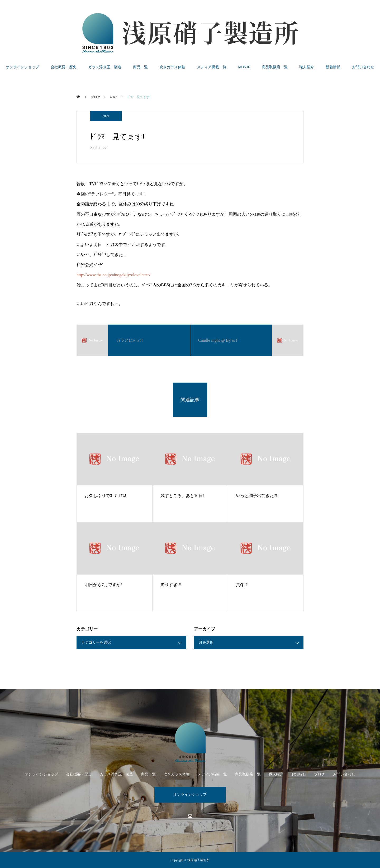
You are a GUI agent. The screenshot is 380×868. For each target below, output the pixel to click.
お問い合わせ (363, 67)
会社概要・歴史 (64, 67)
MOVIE (244, 67)
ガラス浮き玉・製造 (105, 67)
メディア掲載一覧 (212, 67)
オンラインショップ (22, 67)
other (106, 116)
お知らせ (299, 774)
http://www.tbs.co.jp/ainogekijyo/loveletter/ (113, 275)
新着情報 (333, 67)
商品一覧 (140, 67)
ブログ (320, 774)
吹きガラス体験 (172, 67)
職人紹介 (307, 67)
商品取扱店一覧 (275, 67)
